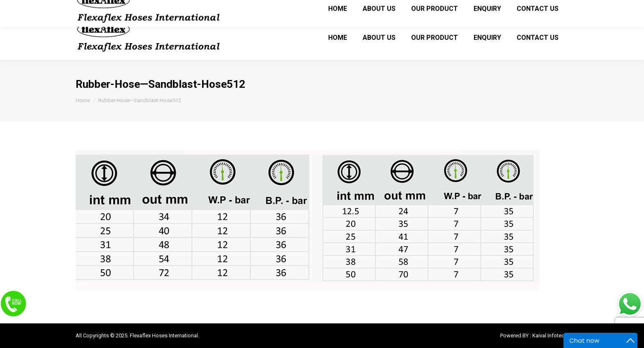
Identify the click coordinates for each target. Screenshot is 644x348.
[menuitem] (338, 37)
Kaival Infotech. (550, 335)
